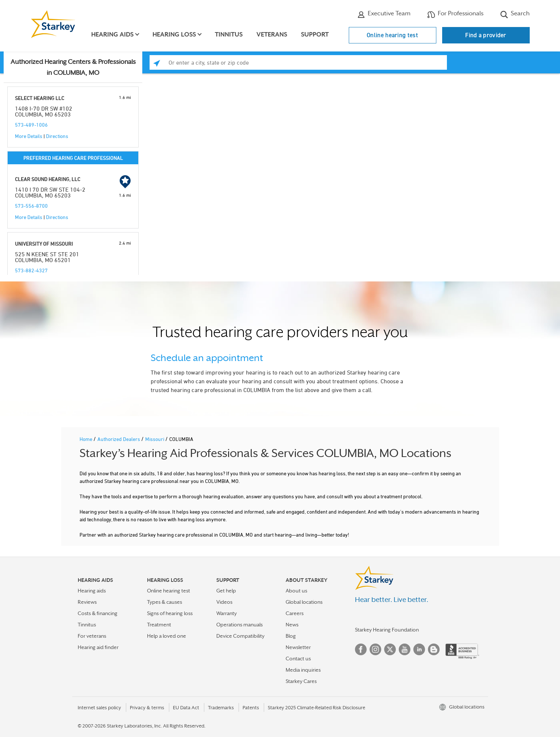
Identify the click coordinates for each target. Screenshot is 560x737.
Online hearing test (392, 35)
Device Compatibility (240, 636)
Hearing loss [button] (175, 34)
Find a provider (486, 35)
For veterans (92, 636)
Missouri (155, 439)
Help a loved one (167, 636)
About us (296, 591)
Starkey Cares (301, 681)
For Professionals (455, 14)
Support (315, 34)
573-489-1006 (31, 125)
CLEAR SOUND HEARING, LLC (48, 179)
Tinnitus (229, 34)
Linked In (419, 649)
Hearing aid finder (98, 647)
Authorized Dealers (119, 439)
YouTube (405, 649)
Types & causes (165, 602)
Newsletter (298, 647)
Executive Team (384, 14)
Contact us (298, 659)
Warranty (227, 613)
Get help (226, 591)
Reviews (87, 602)
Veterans (272, 34)
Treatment (159, 625)
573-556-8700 (31, 206)
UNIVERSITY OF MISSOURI (44, 244)
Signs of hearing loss (170, 613)
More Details (29, 136)
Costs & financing (98, 613)
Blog (291, 636)
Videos (224, 602)
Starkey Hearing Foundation (387, 630)
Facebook (361, 649)
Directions (57, 136)
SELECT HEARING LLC (40, 98)
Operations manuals (240, 625)
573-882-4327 (31, 270)
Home (86, 439)
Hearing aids (92, 591)
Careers (295, 613)
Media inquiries (303, 670)
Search (515, 14)
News (292, 625)
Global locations (304, 602)
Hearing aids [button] (113, 34)
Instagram (375, 649)
